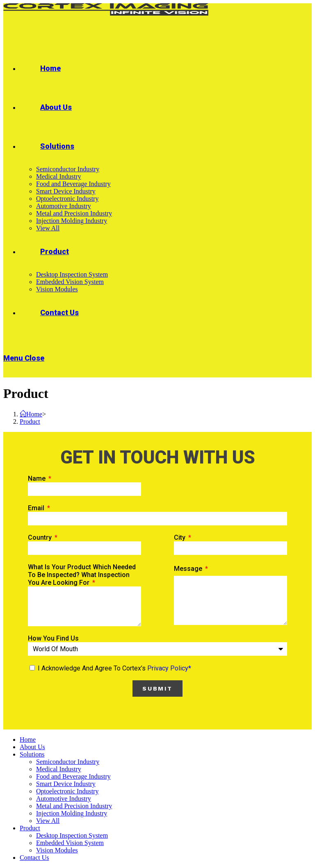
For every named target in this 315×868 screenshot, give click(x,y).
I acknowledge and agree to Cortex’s (114, 668)
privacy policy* (169, 668)
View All (48, 821)
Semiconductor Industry (68, 762)
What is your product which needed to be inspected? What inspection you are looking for (82, 575)
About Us (32, 747)
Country (41, 537)
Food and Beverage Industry (73, 776)
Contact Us (34, 858)
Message (189, 569)
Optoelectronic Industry (67, 791)
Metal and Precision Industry (74, 806)
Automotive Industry (64, 799)
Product (30, 828)
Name (38, 478)
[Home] (31, 414)
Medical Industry (59, 769)
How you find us (53, 638)
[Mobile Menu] (24, 358)
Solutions (32, 754)
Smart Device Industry (66, 784)
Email (37, 508)
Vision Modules (57, 850)
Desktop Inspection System (72, 835)
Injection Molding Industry (72, 813)
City (180, 537)
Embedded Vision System (70, 843)
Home (28, 740)
